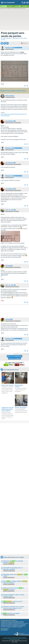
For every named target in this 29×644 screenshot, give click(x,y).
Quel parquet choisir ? (19, 386)
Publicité (26, 639)
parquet (22, 52)
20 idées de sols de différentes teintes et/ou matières (8, 409)
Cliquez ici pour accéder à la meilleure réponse (14, 91)
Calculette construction (6, 639)
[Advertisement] (14, 311)
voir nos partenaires (4, 630)
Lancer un (14, 356)
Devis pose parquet (8, 385)
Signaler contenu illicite (13, 638)
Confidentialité (13, 640)
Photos (17, 6)
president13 (5, 275)
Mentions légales (22, 638)
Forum (3, 6)
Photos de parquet (21, 408)
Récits (10, 6)
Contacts (5, 638)
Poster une (14, 358)
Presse (16, 639)
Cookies (18, 640)
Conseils (25, 6)
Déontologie (21, 639)
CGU (13, 639)
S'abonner (24, 43)
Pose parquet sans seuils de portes (13, 34)
